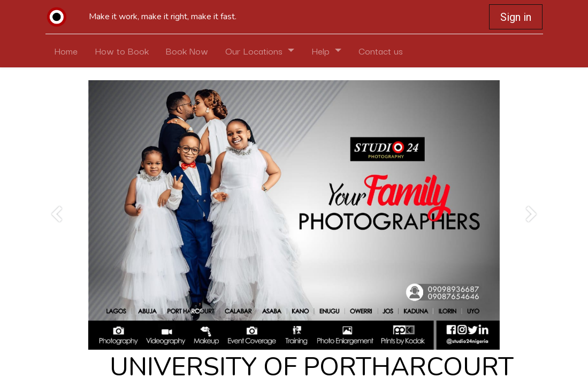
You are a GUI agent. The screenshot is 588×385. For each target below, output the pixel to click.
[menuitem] (66, 51)
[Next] (532, 215)
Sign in (516, 17)
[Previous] (56, 215)
